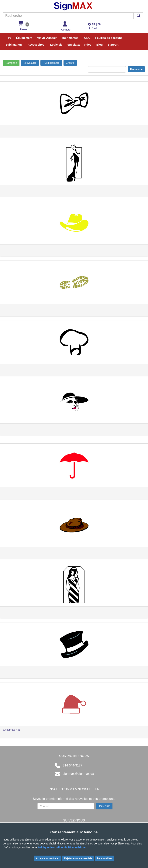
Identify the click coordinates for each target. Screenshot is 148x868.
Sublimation (14, 45)
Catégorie (11, 63)
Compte (66, 30)
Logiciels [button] (56, 45)
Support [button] (113, 45)
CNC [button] (87, 38)
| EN (94, 24)
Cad (92, 28)
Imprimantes (70, 38)
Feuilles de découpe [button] (109, 38)
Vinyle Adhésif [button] (47, 38)
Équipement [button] (24, 38)
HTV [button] (8, 38)
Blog (100, 45)
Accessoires (36, 45)
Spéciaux (74, 45)
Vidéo (88, 45)
